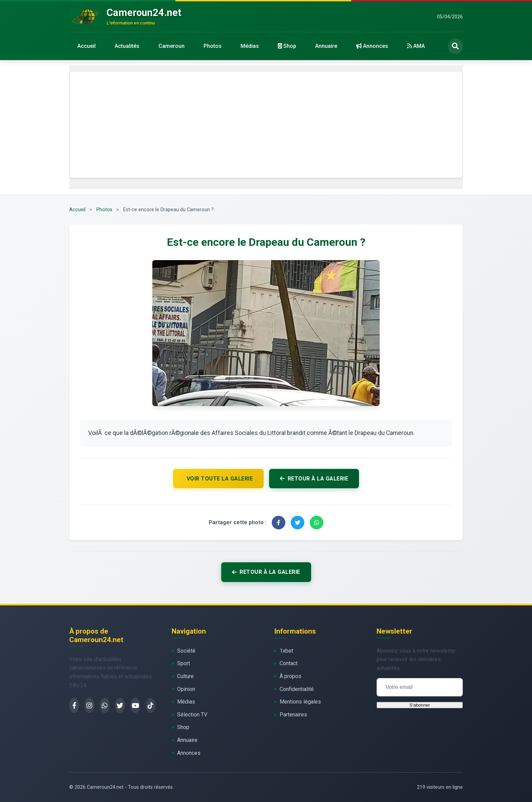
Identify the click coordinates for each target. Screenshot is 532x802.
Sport (184, 663)
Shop (287, 46)
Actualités (127, 46)
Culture (185, 676)
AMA (416, 46)
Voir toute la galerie (220, 479)
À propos (290, 676)
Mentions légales (300, 702)
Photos (213, 46)
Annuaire (326, 46)
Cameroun (172, 46)
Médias (250, 46)
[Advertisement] (266, 125)
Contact (289, 663)
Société (186, 651)
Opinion (186, 689)
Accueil (87, 46)
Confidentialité (297, 689)
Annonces (372, 46)
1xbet (286, 651)
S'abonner (420, 705)
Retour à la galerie (314, 479)
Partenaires (293, 715)
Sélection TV (192, 715)
